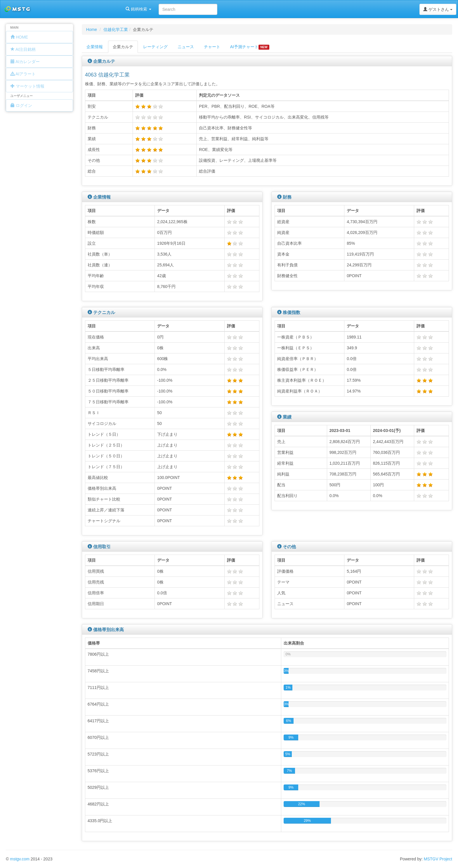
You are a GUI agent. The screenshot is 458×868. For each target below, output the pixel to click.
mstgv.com (20, 859)
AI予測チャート (250, 47)
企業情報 (95, 47)
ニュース (186, 47)
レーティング (155, 47)
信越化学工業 (116, 29)
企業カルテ (123, 47)
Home (92, 29)
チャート (212, 47)
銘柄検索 (75, 9)
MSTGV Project (438, 859)
